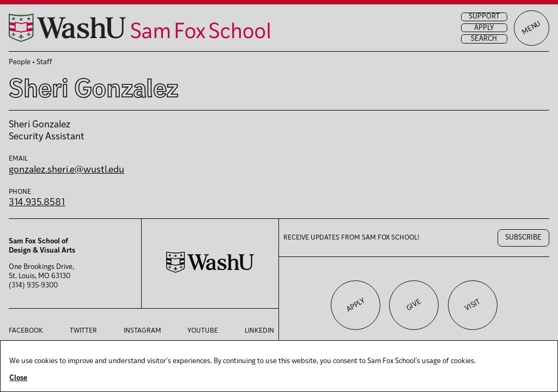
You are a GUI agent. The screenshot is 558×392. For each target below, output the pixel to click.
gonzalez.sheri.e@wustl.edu (66, 170)
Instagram (142, 331)
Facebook (26, 331)
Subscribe (523, 238)
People (20, 62)
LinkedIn (259, 331)
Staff (44, 62)
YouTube (203, 331)
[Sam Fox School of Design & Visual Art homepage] (139, 28)
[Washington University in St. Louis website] (210, 271)
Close (18, 378)
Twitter (83, 331)
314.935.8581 (37, 203)
